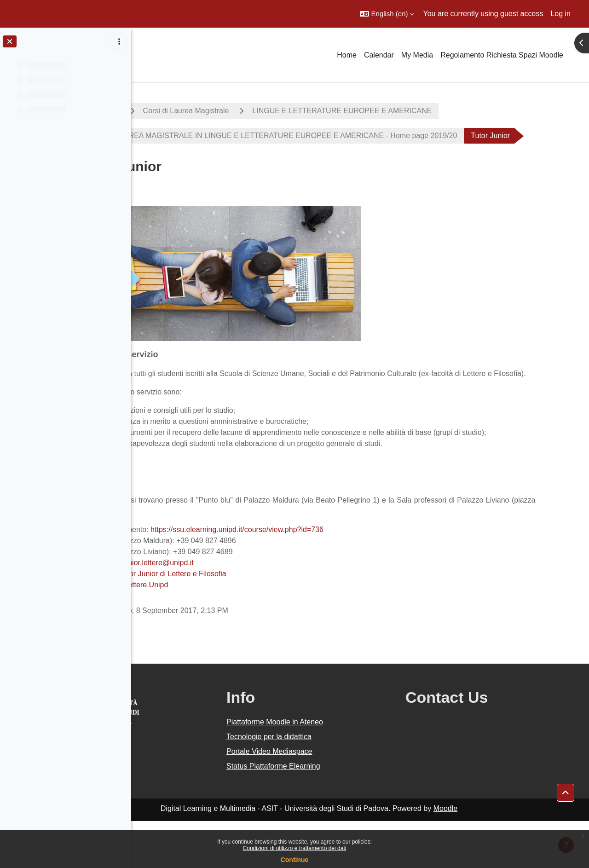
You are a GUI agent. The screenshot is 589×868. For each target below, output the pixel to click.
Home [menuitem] (347, 55)
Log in (560, 14)
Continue (295, 860)
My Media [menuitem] (417, 55)
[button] (387, 14)
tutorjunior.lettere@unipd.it (235, 610)
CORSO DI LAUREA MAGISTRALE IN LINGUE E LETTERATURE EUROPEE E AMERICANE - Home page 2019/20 (350, 136)
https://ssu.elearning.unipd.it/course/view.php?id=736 (322, 576)
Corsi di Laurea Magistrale (270, 111)
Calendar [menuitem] (379, 55)
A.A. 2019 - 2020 (176, 111)
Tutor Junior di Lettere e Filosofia (257, 621)
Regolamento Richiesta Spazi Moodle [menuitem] (502, 55)
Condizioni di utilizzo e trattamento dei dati (295, 848)
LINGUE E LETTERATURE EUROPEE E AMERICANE (427, 111)
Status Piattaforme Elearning (341, 813)
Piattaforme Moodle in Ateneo (343, 769)
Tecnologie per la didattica (337, 784)
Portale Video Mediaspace (338, 798)
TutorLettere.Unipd (222, 632)
